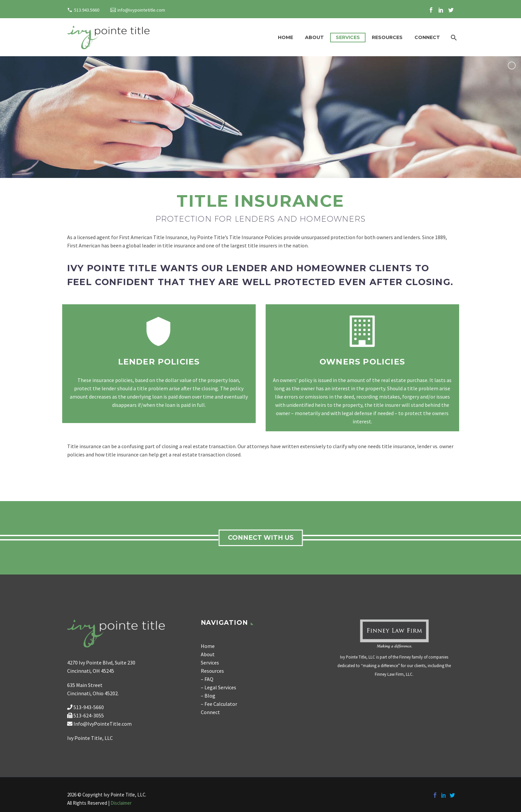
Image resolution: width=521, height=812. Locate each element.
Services (348, 37)
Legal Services (220, 687)
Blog (210, 696)
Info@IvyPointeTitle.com (103, 724)
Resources (387, 37)
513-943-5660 (89, 707)
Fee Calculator (221, 704)
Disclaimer (121, 803)
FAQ (209, 679)
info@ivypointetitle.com (141, 10)
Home (285, 37)
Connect (427, 37)
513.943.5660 (87, 10)
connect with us (262, 538)
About (314, 37)
